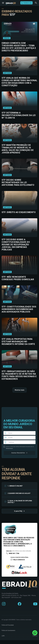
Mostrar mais (20, 390)
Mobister (35, 636)
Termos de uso (9, 448)
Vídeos (7, 38)
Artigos (7, 73)
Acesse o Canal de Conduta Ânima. (19, 557)
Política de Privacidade (8, 625)
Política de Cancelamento (8, 630)
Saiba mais (9, 551)
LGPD (3, 636)
